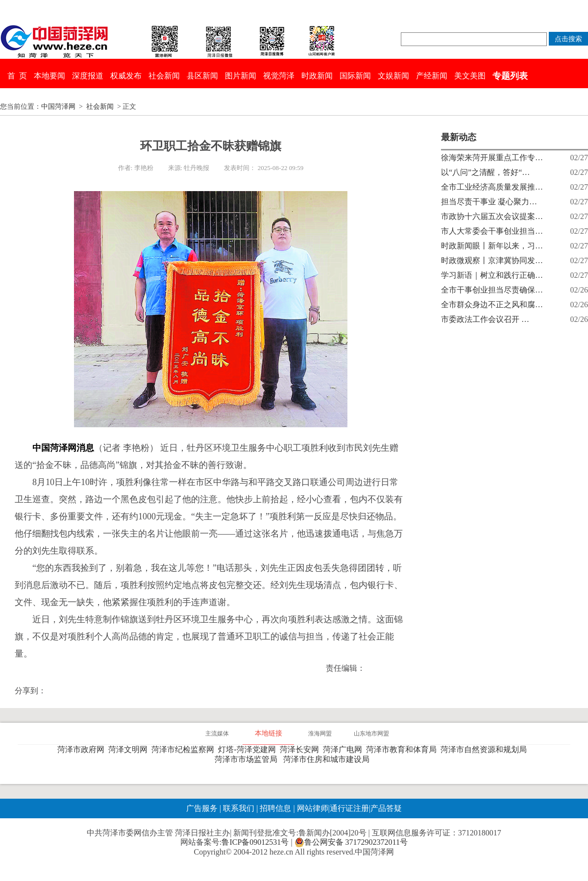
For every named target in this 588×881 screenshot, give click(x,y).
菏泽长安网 (301, 749)
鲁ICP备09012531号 (255, 842)
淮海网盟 (320, 734)
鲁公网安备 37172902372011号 (351, 842)
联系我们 (239, 808)
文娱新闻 (393, 76)
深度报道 (88, 76)
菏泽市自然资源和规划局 (486, 749)
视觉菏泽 (279, 76)
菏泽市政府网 (83, 749)
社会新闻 (164, 76)
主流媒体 (217, 734)
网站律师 (312, 808)
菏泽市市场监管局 (248, 759)
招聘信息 (275, 808)
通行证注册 (349, 808)
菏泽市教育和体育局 (403, 749)
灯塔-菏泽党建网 (249, 749)
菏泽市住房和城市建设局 (328, 759)
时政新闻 (317, 76)
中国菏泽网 (58, 107)
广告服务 (202, 808)
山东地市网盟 (371, 734)
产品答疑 (386, 808)
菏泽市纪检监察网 (185, 749)
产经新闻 (432, 76)
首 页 (17, 76)
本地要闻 (49, 76)
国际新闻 (355, 76)
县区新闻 (202, 76)
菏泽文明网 (130, 749)
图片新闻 (241, 76)
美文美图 (470, 76)
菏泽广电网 (344, 749)
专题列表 (510, 76)
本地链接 (269, 733)
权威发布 (126, 76)
